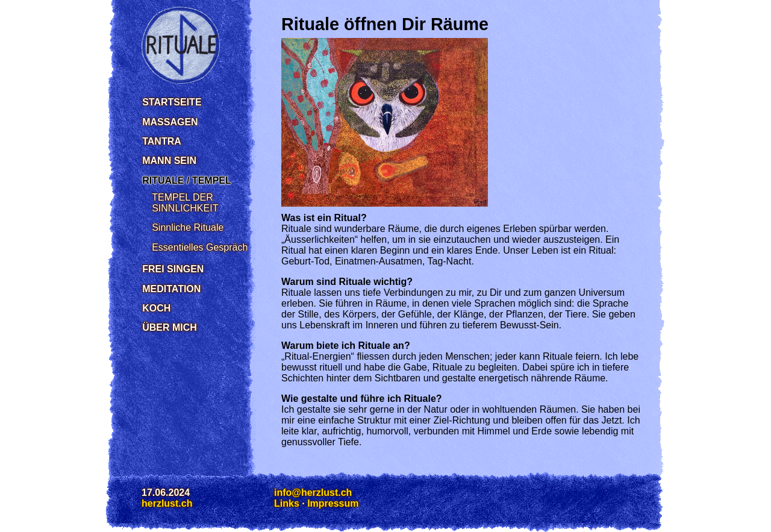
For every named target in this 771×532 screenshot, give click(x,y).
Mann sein (169, 161)
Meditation (171, 289)
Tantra (162, 141)
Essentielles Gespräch (200, 247)
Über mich (170, 327)
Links (287, 503)
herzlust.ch (167, 503)
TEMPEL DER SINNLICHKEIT (185, 203)
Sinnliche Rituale (188, 227)
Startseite (172, 102)
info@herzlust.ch (313, 493)
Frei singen (173, 269)
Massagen (170, 122)
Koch (156, 308)
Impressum (333, 503)
